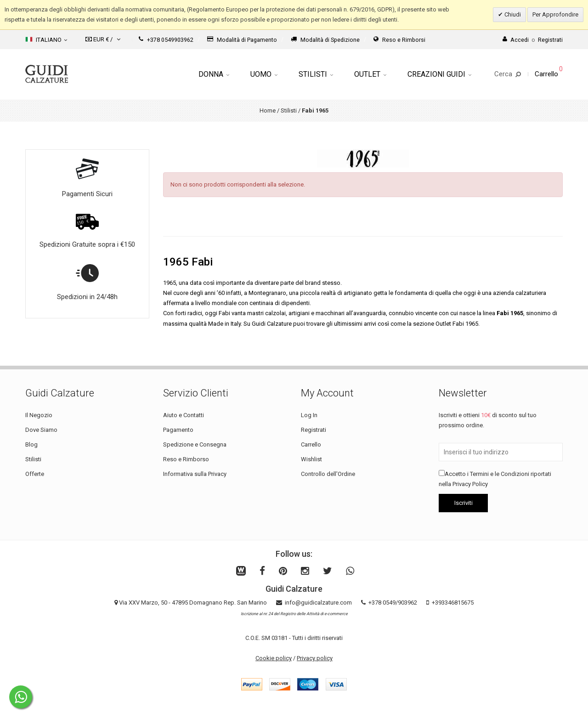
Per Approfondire (555, 14)
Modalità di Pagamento (242, 40)
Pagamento (178, 430)
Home (268, 110)
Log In (309, 415)
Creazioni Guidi (439, 74)
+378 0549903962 (166, 40)
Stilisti (316, 74)
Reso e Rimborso (186, 459)
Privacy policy (315, 658)
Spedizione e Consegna (195, 444)
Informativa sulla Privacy (195, 474)
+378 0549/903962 (393, 603)
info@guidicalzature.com (318, 603)
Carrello (311, 444)
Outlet (370, 74)
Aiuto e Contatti (184, 415)
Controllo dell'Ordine (328, 474)
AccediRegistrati (533, 40)
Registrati (314, 430)
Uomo (264, 74)
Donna (214, 74)
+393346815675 (453, 603)
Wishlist (311, 459)
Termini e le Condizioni (500, 474)
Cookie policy (274, 658)
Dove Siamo (41, 430)
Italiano (46, 40)
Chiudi (512, 14)
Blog (31, 444)
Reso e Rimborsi (399, 40)
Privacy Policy (470, 484)
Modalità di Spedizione (325, 40)
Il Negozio (39, 415)
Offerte (35, 474)
